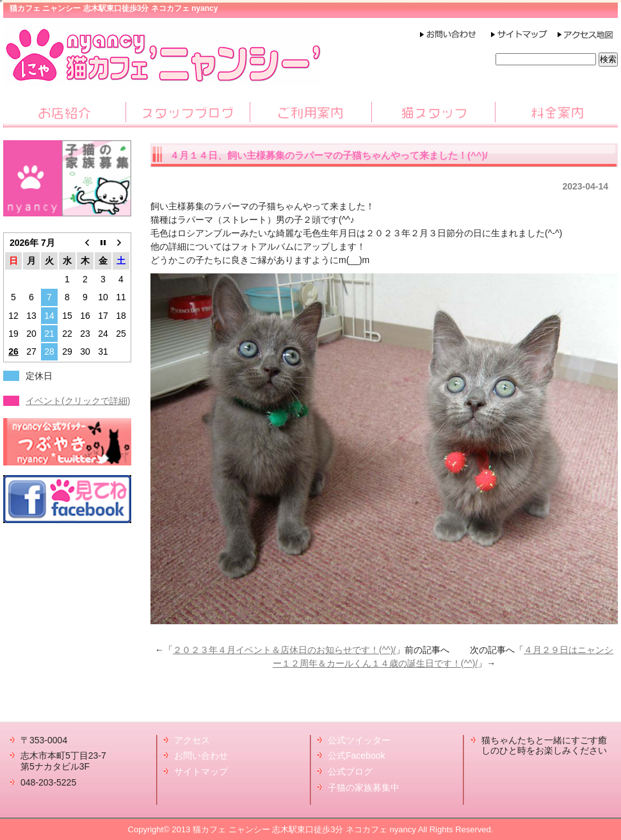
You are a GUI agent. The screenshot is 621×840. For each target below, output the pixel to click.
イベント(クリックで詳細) (78, 401)
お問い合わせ (201, 755)
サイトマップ (201, 771)
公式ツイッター (359, 740)
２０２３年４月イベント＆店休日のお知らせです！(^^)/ (284, 650)
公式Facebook (356, 755)
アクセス (192, 740)
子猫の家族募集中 (364, 787)
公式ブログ (350, 771)
